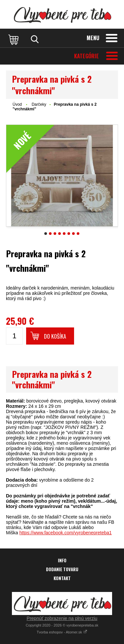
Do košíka (55, 336)
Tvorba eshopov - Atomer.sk (62, 632)
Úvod (17, 104)
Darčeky (39, 104)
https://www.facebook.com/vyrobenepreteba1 (65, 533)
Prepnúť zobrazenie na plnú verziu (62, 618)
